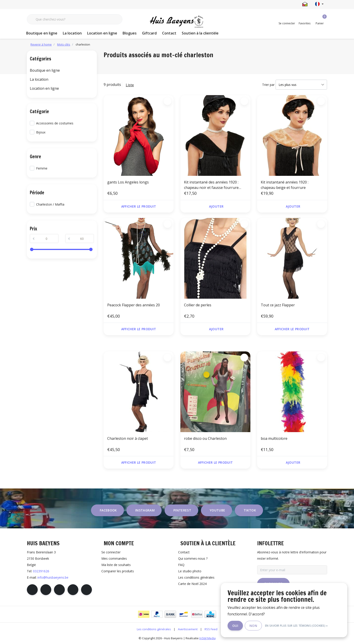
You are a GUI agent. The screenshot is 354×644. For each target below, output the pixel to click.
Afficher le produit (139, 206)
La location (72, 33)
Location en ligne (102, 33)
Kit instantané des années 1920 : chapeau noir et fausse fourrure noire (211, 185)
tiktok (250, 510)
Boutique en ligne (42, 33)
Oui (235, 626)
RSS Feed (211, 629)
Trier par (268, 85)
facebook (108, 510)
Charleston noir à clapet (128, 438)
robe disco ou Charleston (205, 438)
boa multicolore (274, 438)
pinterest (182, 510)
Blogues (130, 33)
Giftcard (149, 33)
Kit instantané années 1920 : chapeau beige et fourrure (285, 185)
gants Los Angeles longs (128, 182)
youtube (217, 510)
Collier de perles (198, 305)
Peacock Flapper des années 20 (134, 305)
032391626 (41, 571)
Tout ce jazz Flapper (278, 305)
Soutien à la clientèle (200, 33)
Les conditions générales (154, 629)
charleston (83, 44)
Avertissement (188, 629)
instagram (145, 510)
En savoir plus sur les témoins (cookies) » (296, 626)
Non (253, 626)
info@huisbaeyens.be (53, 577)
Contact (169, 33)
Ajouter (216, 206)
